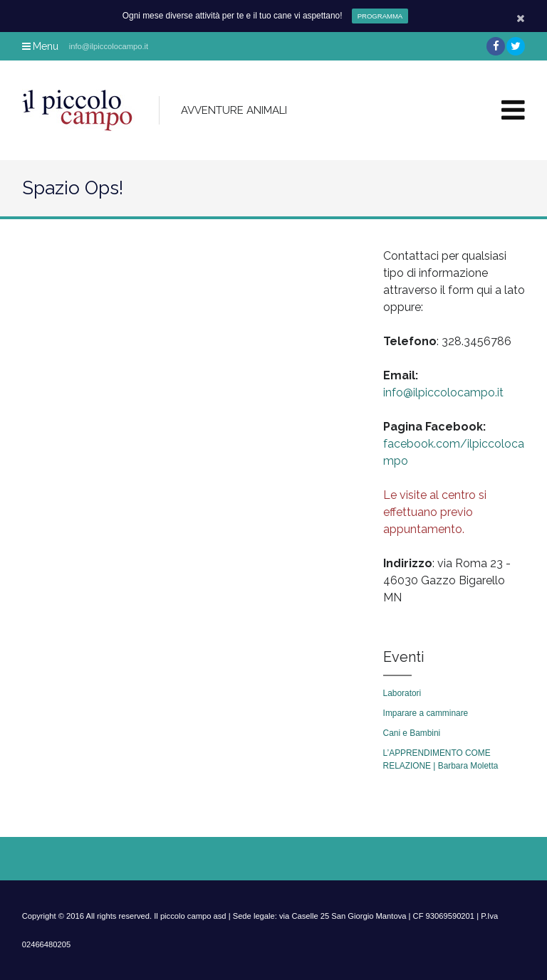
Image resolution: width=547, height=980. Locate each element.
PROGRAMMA (380, 16)
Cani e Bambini (412, 733)
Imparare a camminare (426, 713)
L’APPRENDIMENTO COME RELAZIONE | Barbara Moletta (441, 759)
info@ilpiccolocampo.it (443, 392)
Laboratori (402, 693)
